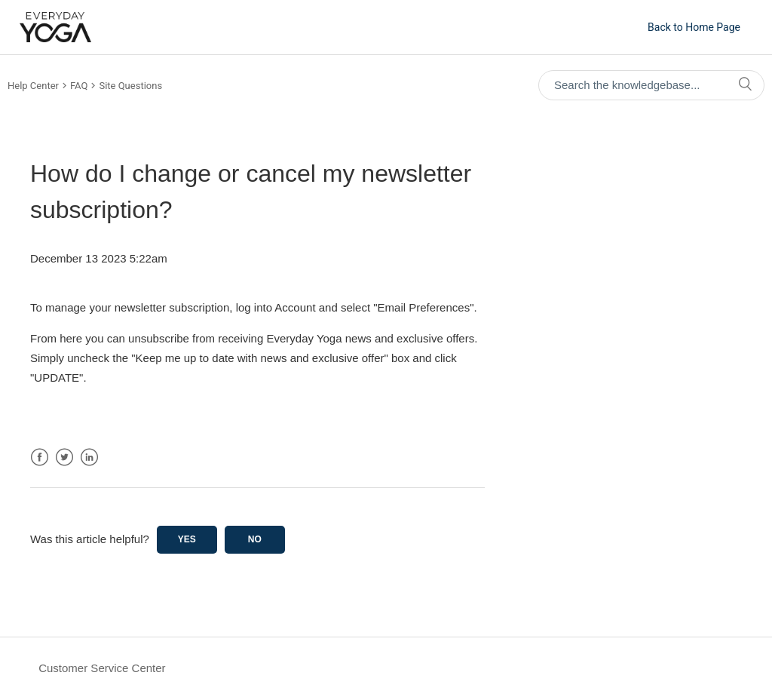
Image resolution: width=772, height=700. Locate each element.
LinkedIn (89, 457)
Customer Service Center (102, 668)
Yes (187, 539)
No (255, 539)
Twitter (64, 457)
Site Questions (130, 86)
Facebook (40, 457)
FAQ (79, 86)
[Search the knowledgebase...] (651, 85)
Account (295, 307)
